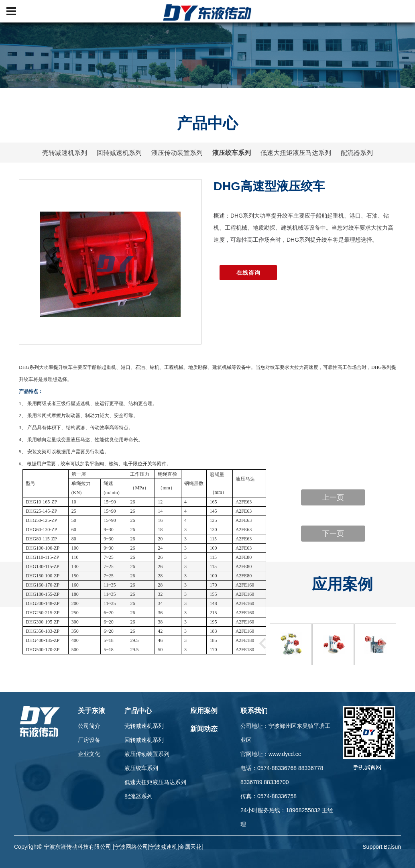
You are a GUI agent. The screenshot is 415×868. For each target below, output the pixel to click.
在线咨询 (248, 273)
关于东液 (92, 711)
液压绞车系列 (232, 153)
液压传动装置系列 (177, 153)
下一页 (333, 534)
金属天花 (190, 847)
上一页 (333, 497)
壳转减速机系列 (65, 153)
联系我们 (254, 711)
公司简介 (89, 726)
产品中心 (138, 711)
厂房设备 (89, 740)
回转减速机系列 (119, 153)
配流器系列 (357, 153)
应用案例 (204, 711)
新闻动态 (204, 729)
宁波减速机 (163, 847)
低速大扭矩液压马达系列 (296, 153)
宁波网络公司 (131, 847)
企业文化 (89, 754)
